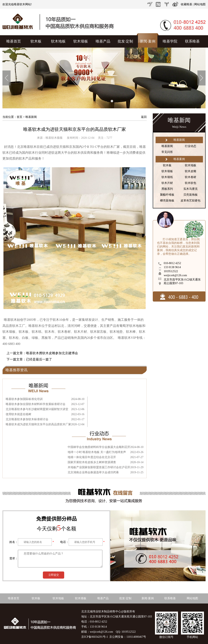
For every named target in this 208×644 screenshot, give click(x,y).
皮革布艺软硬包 (191, 201)
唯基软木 (19, 4)
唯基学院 (170, 41)
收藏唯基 (186, 4)
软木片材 (167, 183)
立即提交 (54, 575)
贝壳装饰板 (191, 195)
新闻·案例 (148, 41)
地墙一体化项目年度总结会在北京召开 (92, 457)
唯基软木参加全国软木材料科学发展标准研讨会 (36, 404)
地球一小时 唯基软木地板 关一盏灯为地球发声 (97, 452)
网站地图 (200, 4)
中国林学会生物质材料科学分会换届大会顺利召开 (99, 447)
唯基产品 (103, 41)
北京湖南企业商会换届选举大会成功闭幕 (93, 472)
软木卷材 (191, 177)
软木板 (36, 41)
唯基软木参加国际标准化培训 (24, 399)
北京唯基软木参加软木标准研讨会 (27, 419)
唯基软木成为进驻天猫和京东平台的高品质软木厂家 (75, 129)
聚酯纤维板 (167, 195)
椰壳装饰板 (167, 201)
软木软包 (191, 183)
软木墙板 (81, 41)
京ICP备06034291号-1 (95, 637)
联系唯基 (192, 41)
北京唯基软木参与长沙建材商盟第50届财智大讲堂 (37, 409)
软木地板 (58, 41)
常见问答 (167, 152)
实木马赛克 (191, 189)
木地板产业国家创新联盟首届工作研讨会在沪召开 (99, 467)
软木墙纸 (167, 177)
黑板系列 (167, 189)
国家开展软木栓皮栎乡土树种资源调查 (92, 462)
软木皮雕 (191, 171)
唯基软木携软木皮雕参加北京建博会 (52, 353)
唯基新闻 (167, 146)
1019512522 (171, 271)
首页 (19, 117)
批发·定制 (125, 41)
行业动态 (191, 146)
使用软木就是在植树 (18, 414)
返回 (144, 117)
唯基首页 (14, 41)
